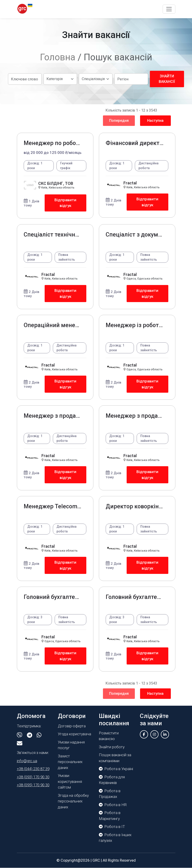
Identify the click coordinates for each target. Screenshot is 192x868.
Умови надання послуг (71, 745)
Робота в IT (112, 827)
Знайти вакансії (167, 79)
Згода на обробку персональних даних (73, 801)
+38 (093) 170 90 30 (33, 777)
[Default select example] (60, 79)
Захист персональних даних (70, 762)
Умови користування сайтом (70, 782)
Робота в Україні (116, 769)
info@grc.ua (27, 761)
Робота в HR (113, 805)
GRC (96, 860)
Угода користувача (74, 734)
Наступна (155, 121)
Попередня (119, 121)
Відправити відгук (65, 203)
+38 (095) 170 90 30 (33, 785)
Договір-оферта (72, 726)
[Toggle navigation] (169, 9)
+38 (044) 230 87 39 (33, 769)
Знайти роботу (112, 747)
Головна (58, 57)
